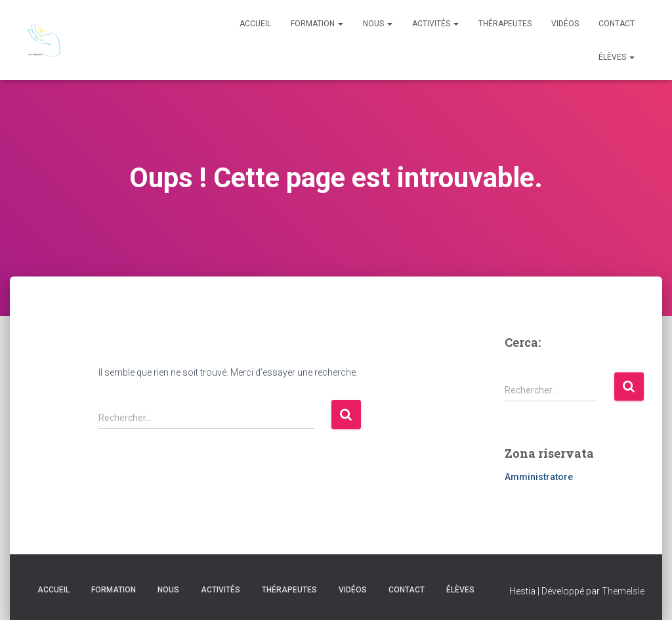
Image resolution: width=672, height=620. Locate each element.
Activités (435, 24)
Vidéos (565, 24)
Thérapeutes (505, 24)
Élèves (617, 57)
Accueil (255, 24)
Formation (317, 24)
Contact (617, 24)
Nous (378, 24)
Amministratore (539, 477)
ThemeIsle (623, 591)
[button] (340, 24)
